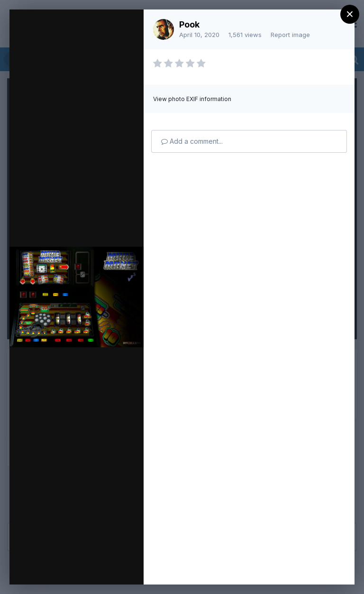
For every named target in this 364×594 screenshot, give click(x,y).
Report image (290, 35)
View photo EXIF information (192, 99)
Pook (189, 24)
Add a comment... (192, 141)
